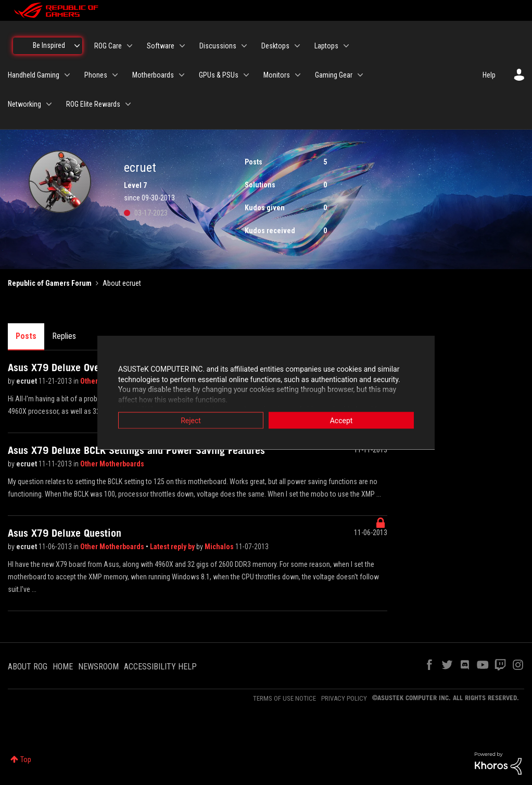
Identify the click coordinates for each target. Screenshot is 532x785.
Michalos (220, 547)
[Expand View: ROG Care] (130, 46)
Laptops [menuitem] (326, 46)
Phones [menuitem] (96, 75)
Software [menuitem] (161, 46)
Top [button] (26, 759)
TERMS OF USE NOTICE (284, 698)
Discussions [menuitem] (218, 46)
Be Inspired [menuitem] (49, 45)
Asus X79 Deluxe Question (65, 533)
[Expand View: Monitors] (298, 75)
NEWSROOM (98, 667)
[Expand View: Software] (182, 46)
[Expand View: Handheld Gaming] (67, 75)
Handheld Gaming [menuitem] (34, 75)
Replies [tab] (64, 336)
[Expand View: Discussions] (244, 46)
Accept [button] (341, 421)
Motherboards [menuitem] (153, 75)
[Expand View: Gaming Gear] (360, 75)
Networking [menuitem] (24, 104)
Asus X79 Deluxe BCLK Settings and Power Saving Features (136, 450)
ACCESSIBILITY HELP (160, 667)
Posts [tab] (26, 336)
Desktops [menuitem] (275, 46)
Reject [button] (191, 421)
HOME (63, 667)
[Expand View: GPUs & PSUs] (246, 75)
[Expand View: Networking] (49, 104)
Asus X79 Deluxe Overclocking (74, 368)
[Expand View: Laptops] (346, 46)
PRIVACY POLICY (344, 698)
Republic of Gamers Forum (50, 283)
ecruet (27, 381)
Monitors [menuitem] (277, 75)
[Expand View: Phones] (115, 75)
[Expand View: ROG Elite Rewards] (128, 104)
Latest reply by (173, 547)
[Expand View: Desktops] (297, 46)
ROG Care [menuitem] (108, 46)
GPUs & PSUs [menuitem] (219, 75)
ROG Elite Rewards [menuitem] (93, 104)
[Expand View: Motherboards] (182, 75)
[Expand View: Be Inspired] (77, 46)
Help (489, 75)
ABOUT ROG (28, 667)
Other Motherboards (112, 464)
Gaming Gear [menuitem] (334, 75)
